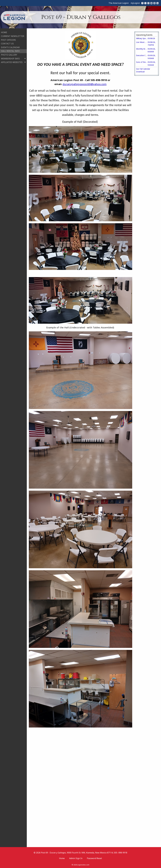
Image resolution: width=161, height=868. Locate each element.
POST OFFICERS (8, 40)
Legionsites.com (83, 865)
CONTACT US (7, 43)
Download (140, 72)
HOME (4, 32)
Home (62, 858)
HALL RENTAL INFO (10, 51)
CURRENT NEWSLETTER (13, 36)
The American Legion (119, 3)
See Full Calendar (143, 69)
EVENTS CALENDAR (10, 47)
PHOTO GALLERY (9, 55)
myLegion (135, 3)
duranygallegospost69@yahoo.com (85, 84)
